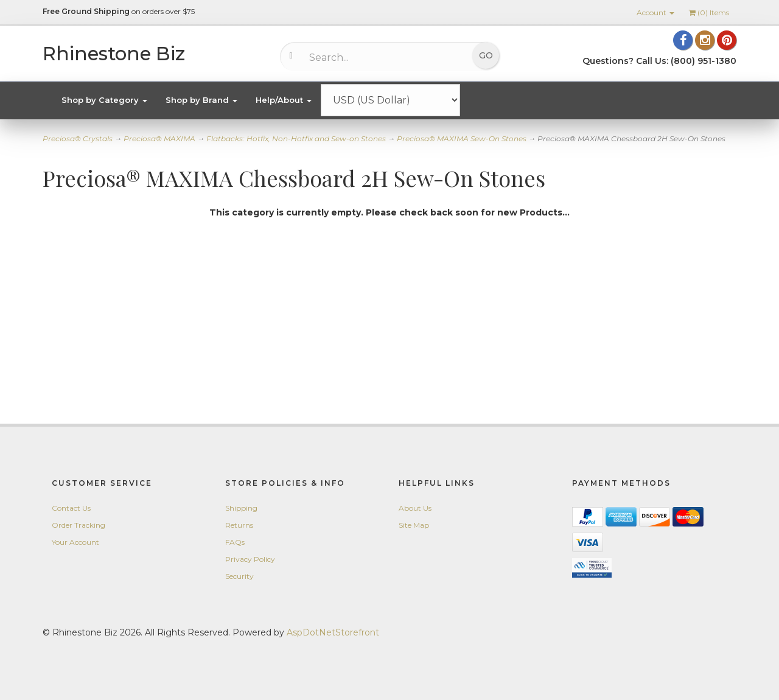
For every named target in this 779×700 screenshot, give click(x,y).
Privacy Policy (250, 559)
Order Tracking (79, 525)
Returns (239, 525)
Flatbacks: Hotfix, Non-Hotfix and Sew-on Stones (296, 138)
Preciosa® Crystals (78, 138)
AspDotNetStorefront (333, 632)
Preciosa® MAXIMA (159, 138)
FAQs (235, 542)
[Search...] (381, 57)
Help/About (284, 100)
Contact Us (71, 508)
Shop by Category (104, 100)
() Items (709, 12)
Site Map (414, 525)
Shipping (241, 508)
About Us (415, 508)
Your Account (75, 542)
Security (239, 576)
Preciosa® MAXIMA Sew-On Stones (462, 138)
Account (655, 12)
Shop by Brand (201, 100)
